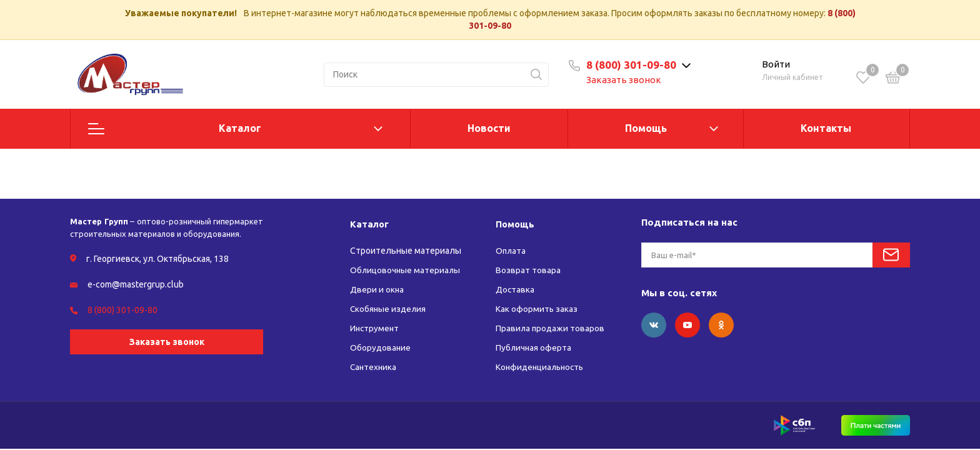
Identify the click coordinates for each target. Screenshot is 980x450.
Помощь (646, 128)
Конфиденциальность (542, 367)
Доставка (515, 289)
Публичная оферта (534, 347)
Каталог (240, 128)
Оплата (511, 251)
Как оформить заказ (537, 309)
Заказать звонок (627, 80)
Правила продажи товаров (551, 328)
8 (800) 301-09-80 (635, 65)
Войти (776, 64)
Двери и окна (377, 289)
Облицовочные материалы (406, 270)
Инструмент (375, 328)
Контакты (826, 128)
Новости (489, 128)
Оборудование (381, 347)
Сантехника (374, 367)
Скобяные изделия (389, 309)
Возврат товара (528, 270)
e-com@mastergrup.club (136, 284)
